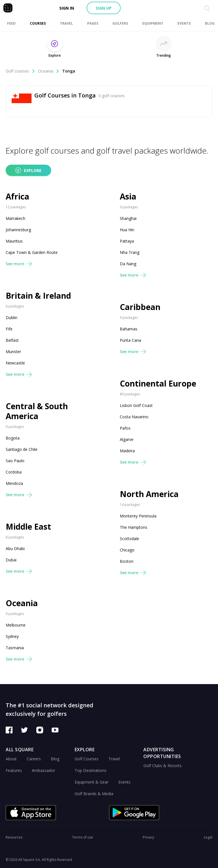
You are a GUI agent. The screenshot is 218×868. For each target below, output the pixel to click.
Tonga (69, 71)
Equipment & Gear (92, 782)
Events (124, 782)
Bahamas (129, 329)
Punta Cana (130, 340)
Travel (114, 759)
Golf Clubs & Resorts (163, 766)
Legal (208, 837)
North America (149, 494)
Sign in (67, 8)
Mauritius (14, 241)
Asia (128, 197)
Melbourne (16, 625)
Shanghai (128, 218)
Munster (13, 352)
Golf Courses (87, 759)
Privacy (148, 837)
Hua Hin (127, 230)
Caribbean (140, 307)
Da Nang (128, 264)
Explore (28, 170)
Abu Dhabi (15, 548)
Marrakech (15, 218)
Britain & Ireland (38, 296)
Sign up (104, 8)
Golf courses (20, 71)
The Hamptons (134, 527)
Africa (17, 197)
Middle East (28, 527)
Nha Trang (130, 252)
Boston (127, 561)
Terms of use (83, 837)
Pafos (125, 428)
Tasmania (15, 648)
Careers (34, 759)
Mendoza (14, 483)
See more (19, 264)
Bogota (13, 438)
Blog (55, 759)
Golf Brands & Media (94, 794)
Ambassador (43, 770)
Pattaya (127, 241)
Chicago (127, 550)
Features (14, 770)
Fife (9, 329)
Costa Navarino (134, 417)
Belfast (12, 340)
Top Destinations (91, 770)
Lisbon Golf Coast (136, 405)
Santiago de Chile (22, 449)
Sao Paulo (15, 461)
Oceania (49, 71)
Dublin (11, 318)
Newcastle (15, 363)
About (11, 759)
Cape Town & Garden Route (32, 252)
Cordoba (14, 472)
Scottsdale (129, 539)
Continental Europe (158, 384)
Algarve (127, 439)
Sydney (12, 636)
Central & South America (37, 411)
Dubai (11, 560)
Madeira (127, 451)
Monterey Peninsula (138, 516)
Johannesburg (18, 230)
